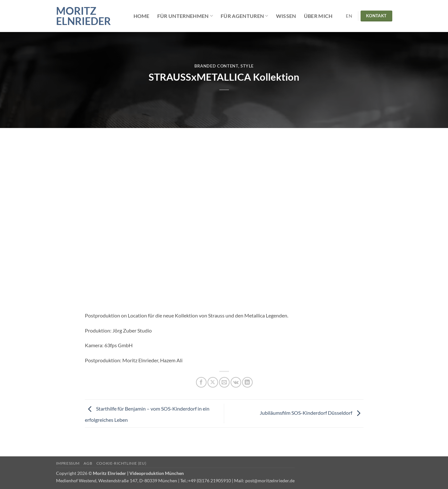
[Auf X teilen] (213, 382)
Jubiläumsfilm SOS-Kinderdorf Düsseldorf (312, 413)
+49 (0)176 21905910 (209, 481)
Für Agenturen (244, 16)
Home (142, 16)
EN (349, 16)
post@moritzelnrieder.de (270, 481)
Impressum (68, 463)
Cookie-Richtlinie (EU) (121, 463)
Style (247, 66)
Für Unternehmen (185, 16)
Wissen (286, 16)
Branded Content (216, 66)
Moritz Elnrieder (83, 16)
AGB (88, 463)
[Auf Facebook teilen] (201, 382)
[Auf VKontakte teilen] (236, 382)
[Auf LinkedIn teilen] (247, 382)
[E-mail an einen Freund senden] (224, 382)
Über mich (318, 16)
